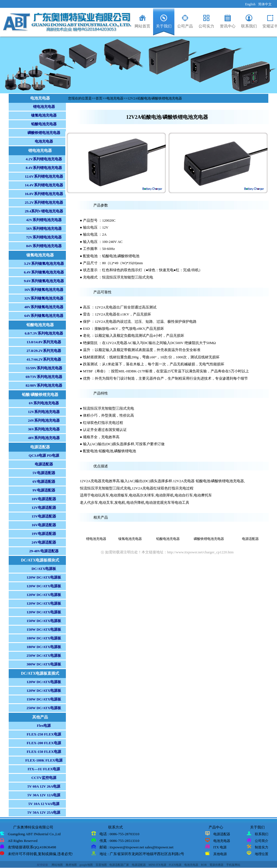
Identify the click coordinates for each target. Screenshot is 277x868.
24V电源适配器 (44, 542)
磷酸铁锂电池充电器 (44, 133)
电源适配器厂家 (119, 865)
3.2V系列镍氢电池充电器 (44, 264)
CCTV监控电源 (44, 778)
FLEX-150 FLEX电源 (44, 752)
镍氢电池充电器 (44, 115)
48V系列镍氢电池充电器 (44, 307)
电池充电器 (44, 141)
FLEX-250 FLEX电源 (44, 734)
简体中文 (265, 4)
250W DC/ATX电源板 (44, 655)
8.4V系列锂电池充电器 (44, 168)
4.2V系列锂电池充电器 (44, 159)
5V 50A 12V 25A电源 (44, 812)
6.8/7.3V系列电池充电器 (44, 333)
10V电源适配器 (44, 499)
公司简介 (262, 841)
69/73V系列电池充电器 (44, 377)
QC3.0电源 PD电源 (44, 455)
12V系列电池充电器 (44, 412)
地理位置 (262, 854)
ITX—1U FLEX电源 (44, 769)
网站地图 (57, 865)
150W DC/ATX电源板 (44, 621)
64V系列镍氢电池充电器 (44, 316)
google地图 (86, 865)
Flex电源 (44, 726)
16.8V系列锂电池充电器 (44, 194)
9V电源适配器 (44, 490)
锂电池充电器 (44, 107)
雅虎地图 (71, 865)
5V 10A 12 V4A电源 (44, 804)
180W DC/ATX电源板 (44, 638)
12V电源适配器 (44, 508)
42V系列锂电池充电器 (44, 220)
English (250, 4)
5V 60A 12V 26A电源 (44, 786)
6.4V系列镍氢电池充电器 (44, 272)
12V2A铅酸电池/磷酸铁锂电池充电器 (155, 98)
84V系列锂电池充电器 (44, 246)
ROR (204, 865)
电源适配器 (44, 464)
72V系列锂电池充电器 (44, 237)
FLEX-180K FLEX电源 (44, 760)
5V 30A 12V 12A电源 (44, 795)
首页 (99, 98)
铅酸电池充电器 (44, 124)
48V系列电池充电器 (44, 438)
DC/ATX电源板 (44, 569)
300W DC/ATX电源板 (44, 664)
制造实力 (262, 847)
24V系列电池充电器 (44, 420)
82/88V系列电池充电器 (44, 385)
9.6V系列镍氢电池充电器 (44, 281)
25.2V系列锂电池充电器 (44, 202)
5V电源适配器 (44, 473)
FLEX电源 (175, 865)
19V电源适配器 (44, 534)
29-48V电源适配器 (44, 551)
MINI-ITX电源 (157, 865)
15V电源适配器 (44, 516)
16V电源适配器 (44, 525)
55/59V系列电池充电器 (44, 368)
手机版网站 (233, 865)
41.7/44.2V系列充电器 (44, 359)
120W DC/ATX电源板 (44, 577)
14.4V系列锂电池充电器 (44, 185)
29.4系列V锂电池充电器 (44, 211)
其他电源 (220, 854)
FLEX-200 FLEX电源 (44, 743)
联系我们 (262, 834)
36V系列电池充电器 (44, 429)
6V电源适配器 (44, 481)
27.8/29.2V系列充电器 (44, 351)
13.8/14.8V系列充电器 (44, 342)
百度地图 (101, 865)
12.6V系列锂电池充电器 (44, 176)
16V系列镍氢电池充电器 (44, 290)
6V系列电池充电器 (44, 403)
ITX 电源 (220, 847)
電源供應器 (216, 865)
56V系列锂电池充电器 (44, 228)
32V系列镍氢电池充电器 (44, 298)
